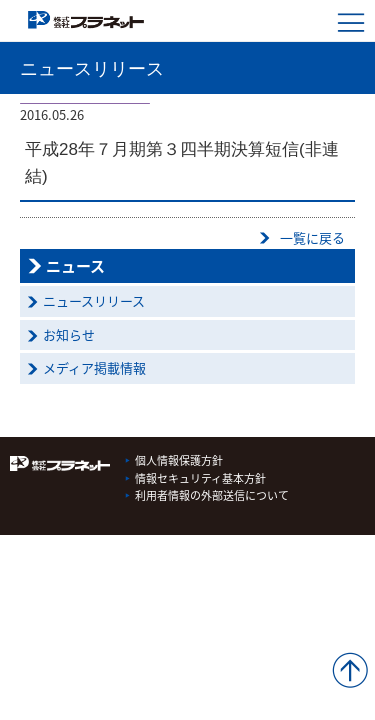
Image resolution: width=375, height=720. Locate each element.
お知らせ (69, 334)
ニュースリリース (94, 300)
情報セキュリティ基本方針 (200, 478)
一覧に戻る (312, 237)
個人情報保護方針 (179, 460)
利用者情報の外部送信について (212, 495)
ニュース (75, 266)
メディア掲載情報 (94, 367)
